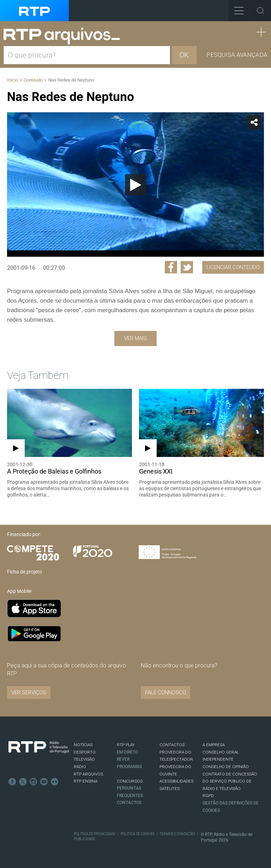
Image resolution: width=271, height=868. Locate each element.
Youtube (44, 782)
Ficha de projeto (25, 572)
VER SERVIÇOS (29, 692)
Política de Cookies (138, 834)
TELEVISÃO (84, 759)
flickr (55, 782)
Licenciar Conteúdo (233, 267)
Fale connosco (165, 692)
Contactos (129, 803)
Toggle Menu (236, 8)
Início (13, 80)
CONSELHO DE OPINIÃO (226, 767)
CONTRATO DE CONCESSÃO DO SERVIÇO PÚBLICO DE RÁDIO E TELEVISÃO (230, 781)
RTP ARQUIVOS (88, 774)
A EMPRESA (214, 745)
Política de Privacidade (95, 834)
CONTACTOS (172, 745)
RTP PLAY (126, 745)
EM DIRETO (127, 752)
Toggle (260, 11)
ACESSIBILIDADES (176, 781)
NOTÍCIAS (83, 745)
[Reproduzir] (135, 185)
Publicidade (85, 839)
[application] (135, 185)
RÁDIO (80, 767)
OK (184, 55)
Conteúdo (33, 80)
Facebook (12, 782)
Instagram (34, 782)
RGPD (208, 796)
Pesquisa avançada (237, 55)
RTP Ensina (86, 781)
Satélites (170, 789)
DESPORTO (85, 752)
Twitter (23, 782)
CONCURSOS (130, 781)
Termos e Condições (177, 834)
